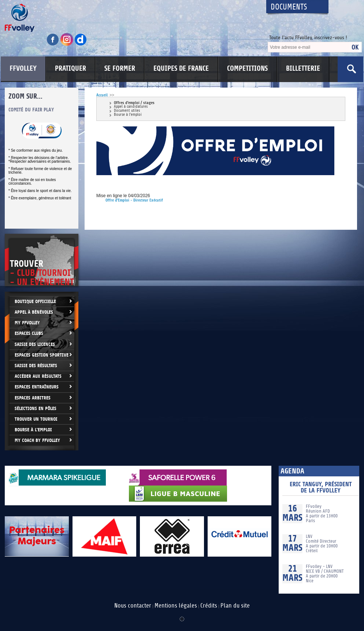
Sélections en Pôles (36, 408)
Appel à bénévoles (34, 312)
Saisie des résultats (36, 366)
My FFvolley (27, 323)
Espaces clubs (29, 333)
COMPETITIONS (247, 69)
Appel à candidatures (131, 107)
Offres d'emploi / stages (134, 103)
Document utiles (127, 111)
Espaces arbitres (33, 398)
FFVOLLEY (23, 69)
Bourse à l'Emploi (33, 430)
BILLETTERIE (303, 69)
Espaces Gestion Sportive (42, 355)
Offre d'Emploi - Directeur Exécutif (134, 200)
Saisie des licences (35, 344)
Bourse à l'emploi (128, 115)
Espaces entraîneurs (37, 387)
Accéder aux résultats (38, 376)
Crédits (209, 606)
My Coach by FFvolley (37, 440)
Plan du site (235, 606)
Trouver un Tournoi (36, 419)
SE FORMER (120, 69)
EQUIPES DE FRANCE (181, 69)
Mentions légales (176, 606)
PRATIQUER (70, 69)
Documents (289, 7)
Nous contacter (133, 606)
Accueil (102, 95)
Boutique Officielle (35, 301)
